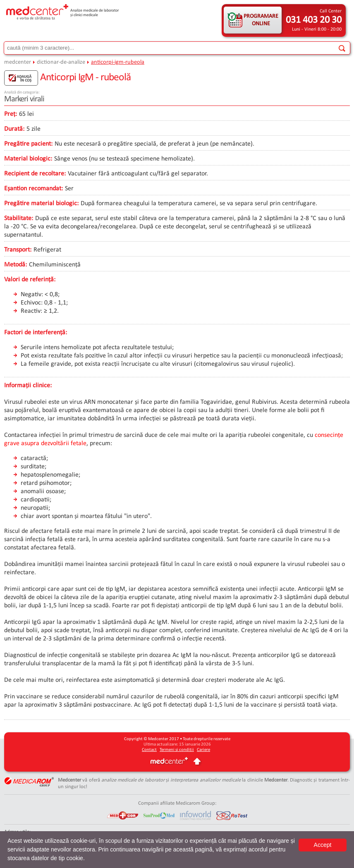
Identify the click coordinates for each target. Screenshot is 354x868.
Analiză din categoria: (22, 92)
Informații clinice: (28, 386)
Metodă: (16, 265)
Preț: (11, 114)
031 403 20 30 (314, 20)
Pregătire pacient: (28, 144)
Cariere (203, 750)
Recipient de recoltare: (35, 174)
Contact (149, 750)
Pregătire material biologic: (41, 204)
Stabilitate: (19, 218)
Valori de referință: (30, 280)
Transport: (18, 250)
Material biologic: (28, 159)
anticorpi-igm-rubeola (118, 62)
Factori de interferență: (36, 333)
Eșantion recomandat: (33, 189)
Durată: (14, 129)
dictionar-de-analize (61, 62)
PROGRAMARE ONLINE (261, 20)
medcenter (18, 62)
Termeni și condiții (177, 750)
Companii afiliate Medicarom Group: (177, 803)
